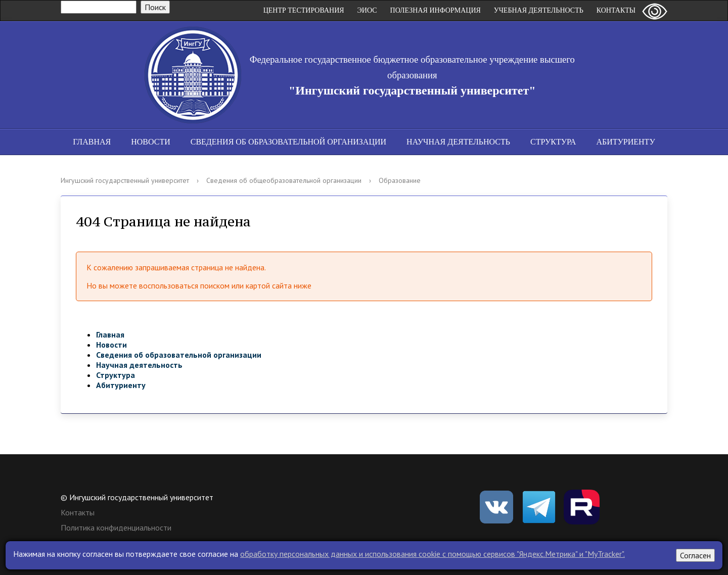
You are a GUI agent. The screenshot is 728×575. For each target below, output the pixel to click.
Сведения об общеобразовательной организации (284, 180)
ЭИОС (367, 10)
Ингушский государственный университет (125, 180)
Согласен (695, 555)
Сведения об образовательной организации (288, 142)
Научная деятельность (458, 142)
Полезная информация (436, 10)
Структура (553, 142)
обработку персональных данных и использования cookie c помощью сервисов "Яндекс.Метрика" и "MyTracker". (433, 554)
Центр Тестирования (304, 10)
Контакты (616, 10)
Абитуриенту (625, 142)
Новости (151, 142)
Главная (92, 142)
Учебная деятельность (539, 10)
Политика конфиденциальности (116, 528)
